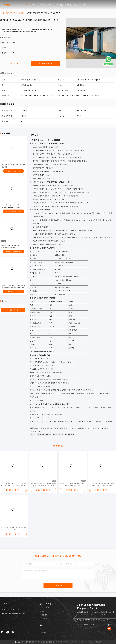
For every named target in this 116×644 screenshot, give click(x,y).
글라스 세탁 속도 (36, 266)
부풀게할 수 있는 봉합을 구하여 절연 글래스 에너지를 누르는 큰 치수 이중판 (43, 485)
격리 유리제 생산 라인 (16, 13)
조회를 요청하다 (45, 64)
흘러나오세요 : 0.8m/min (64, 280)
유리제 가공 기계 (58, 434)
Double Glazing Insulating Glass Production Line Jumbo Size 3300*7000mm (11, 207)
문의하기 (14, 64)
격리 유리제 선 (70, 434)
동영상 (34, 5)
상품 (7, 13)
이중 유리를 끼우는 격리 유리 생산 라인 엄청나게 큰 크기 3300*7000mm (102, 485)
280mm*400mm (61, 255)
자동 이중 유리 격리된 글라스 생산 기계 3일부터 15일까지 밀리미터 (73, 485)
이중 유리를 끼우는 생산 (44, 434)
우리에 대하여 (45, 5)
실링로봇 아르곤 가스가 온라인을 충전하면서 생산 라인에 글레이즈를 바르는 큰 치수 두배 (14, 485)
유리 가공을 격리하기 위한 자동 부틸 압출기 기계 (14, 529)
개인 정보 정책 (19, 642)
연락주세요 (59, 5)
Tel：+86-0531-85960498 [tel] (10, 610)
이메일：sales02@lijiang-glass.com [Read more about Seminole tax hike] (13, 613)
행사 (69, 5)
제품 (25, 5)
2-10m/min (59, 266)
